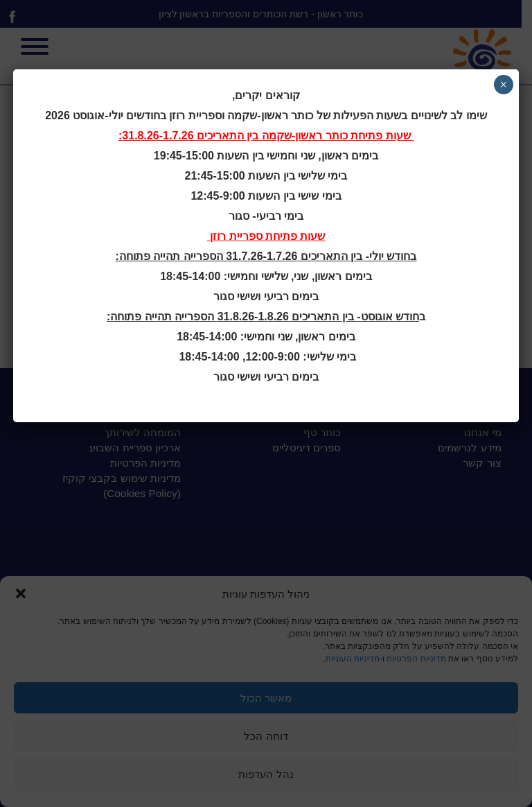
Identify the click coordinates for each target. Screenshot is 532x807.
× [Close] (503, 85)
